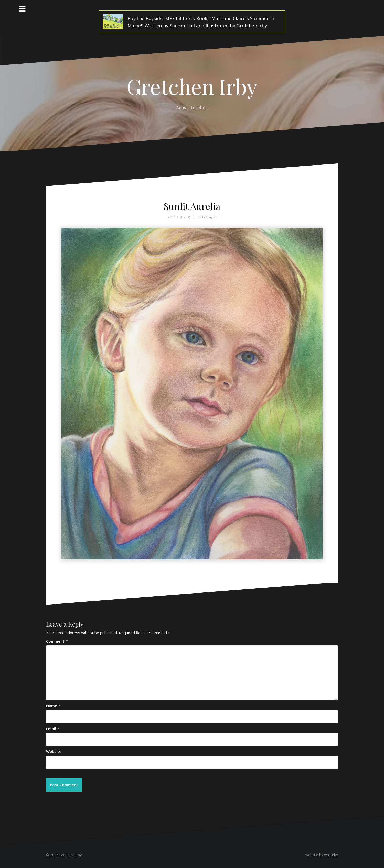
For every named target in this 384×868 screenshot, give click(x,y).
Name (53, 706)
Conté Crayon (206, 217)
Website (54, 751)
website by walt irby (322, 855)
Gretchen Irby (192, 86)
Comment (57, 641)
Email (53, 729)
